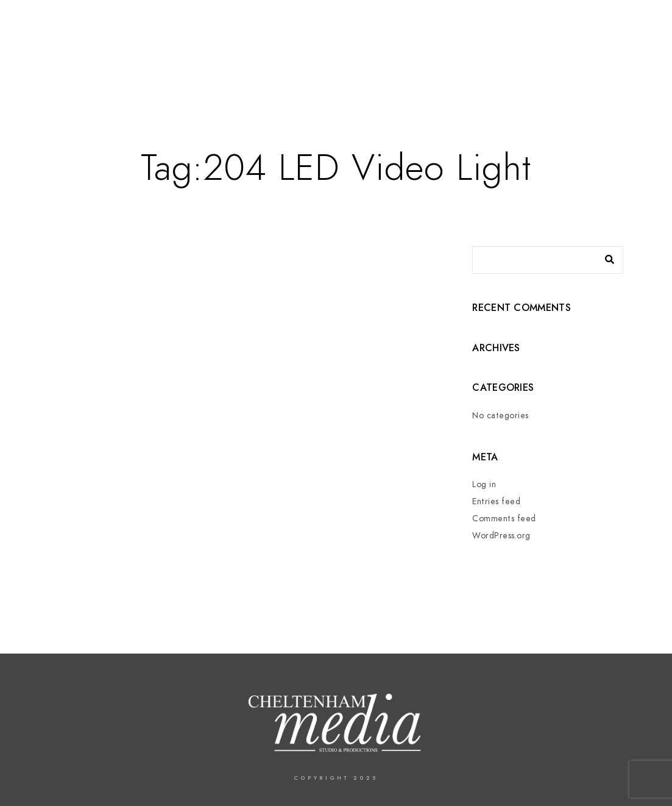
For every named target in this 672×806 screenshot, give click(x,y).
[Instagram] (625, 25)
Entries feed (496, 501)
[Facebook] (561, 25)
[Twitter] (582, 25)
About (366, 50)
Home (323, 50)
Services (415, 50)
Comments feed (504, 519)
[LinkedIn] (604, 25)
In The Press (534, 50)
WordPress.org (501, 536)
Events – (471, 50)
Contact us (604, 50)
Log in (484, 484)
